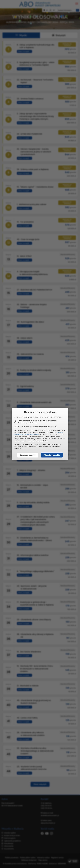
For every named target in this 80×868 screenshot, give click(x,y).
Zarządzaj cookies (28, 455)
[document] (40, 434)
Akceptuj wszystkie (52, 455)
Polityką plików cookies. (31, 434)
